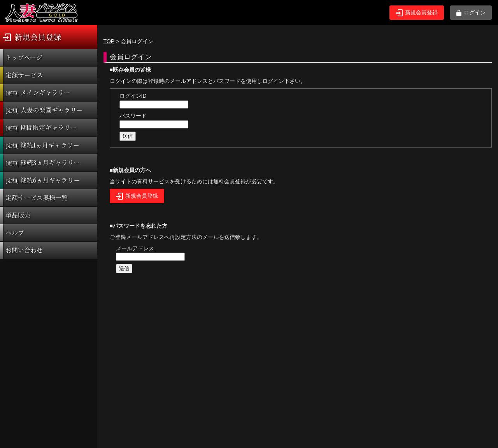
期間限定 (41, 127)
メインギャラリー (38, 92)
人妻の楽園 (44, 110)
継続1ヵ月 (42, 145)
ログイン (471, 13)
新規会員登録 (417, 13)
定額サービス (24, 75)
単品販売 (18, 215)
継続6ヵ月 (43, 180)
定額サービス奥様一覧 (37, 198)
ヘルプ (15, 233)
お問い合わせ (24, 250)
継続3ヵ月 (43, 163)
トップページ (24, 57)
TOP (109, 41)
